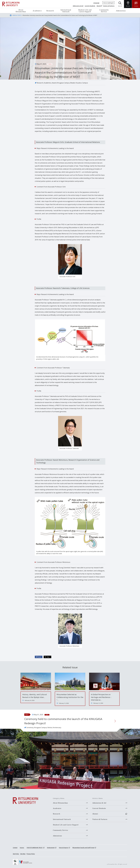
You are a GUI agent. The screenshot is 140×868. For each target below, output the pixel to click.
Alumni (99, 6)
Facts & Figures (64, 848)
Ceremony (30, 728)
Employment (51, 848)
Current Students (90, 6)
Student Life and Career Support (85, 11)
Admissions (121, 11)
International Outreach (66, 11)
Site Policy (16, 854)
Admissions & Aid (78, 6)
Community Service (104, 11)
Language (96, 3)
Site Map (23, 854)
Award (54, 83)
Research (50, 11)
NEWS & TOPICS (17, 15)
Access (22, 848)
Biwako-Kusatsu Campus (79, 83)
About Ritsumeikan (21, 11)
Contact (15, 848)
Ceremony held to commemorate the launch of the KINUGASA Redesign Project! (63, 721)
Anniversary (57, 728)
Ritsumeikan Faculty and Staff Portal (83, 848)
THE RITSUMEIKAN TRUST (35, 848)
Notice (50, 728)
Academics (37, 11)
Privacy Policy (31, 854)
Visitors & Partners (109, 6)
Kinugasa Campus (63, 83)
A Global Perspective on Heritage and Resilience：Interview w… (101, 697)
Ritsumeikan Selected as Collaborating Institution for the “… (70, 697)
